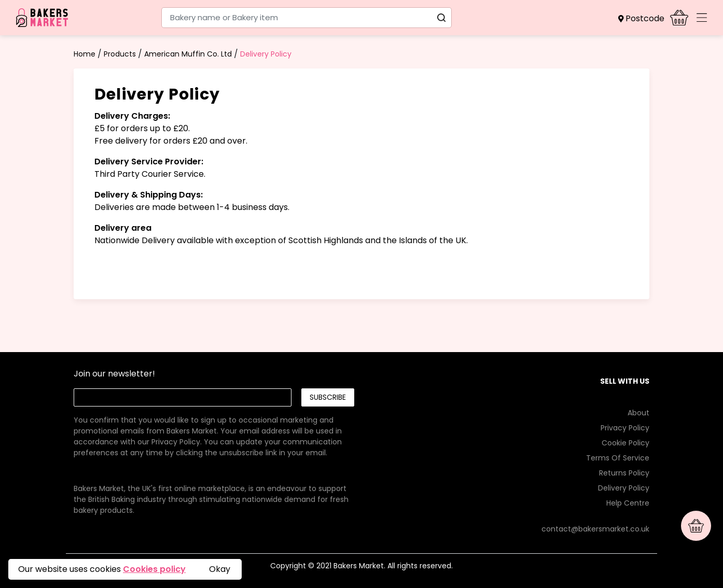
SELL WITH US (625, 381)
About (638, 413)
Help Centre (628, 503)
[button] (644, 19)
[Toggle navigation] (702, 18)
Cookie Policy (625, 443)
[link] (214, 425)
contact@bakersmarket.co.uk (595, 529)
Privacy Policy (176, 442)
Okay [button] (220, 569)
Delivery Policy (266, 54)
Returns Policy (624, 473)
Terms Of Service (618, 458)
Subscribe (328, 397)
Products (120, 54)
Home (85, 54)
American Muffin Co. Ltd (188, 54)
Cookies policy (154, 569)
